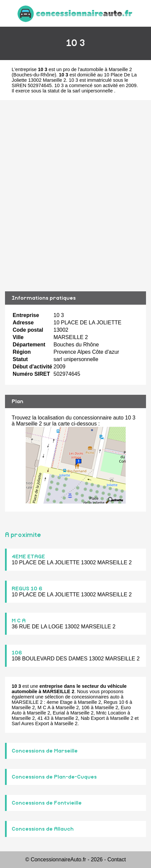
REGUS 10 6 (27, 589)
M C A (19, 621)
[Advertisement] (75, 196)
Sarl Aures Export (30, 724)
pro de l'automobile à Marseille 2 (97, 69)
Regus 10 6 (116, 702)
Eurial (59, 713)
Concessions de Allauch (43, 829)
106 (17, 653)
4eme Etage (60, 702)
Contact (116, 859)
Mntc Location (111, 713)
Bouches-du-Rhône (34, 75)
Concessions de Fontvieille (47, 803)
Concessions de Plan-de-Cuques (54, 777)
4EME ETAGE (28, 557)
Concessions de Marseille (45, 751)
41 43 (44, 718)
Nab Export (93, 718)
